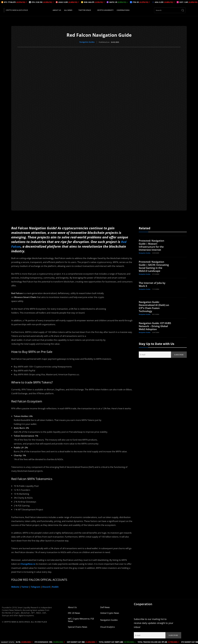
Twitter (26, 586)
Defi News (105, 606)
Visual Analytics (108, 626)
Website (15, 586)
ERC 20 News (74, 612)
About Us (72, 606)
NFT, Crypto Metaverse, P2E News (81, 619)
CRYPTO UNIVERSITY (105, 10)
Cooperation (143, 603)
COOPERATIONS (123, 10)
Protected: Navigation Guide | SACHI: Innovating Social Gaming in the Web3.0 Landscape (155, 266)
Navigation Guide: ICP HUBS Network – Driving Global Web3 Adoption (154, 326)
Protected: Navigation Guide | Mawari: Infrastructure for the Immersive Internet (152, 245)
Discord (48, 586)
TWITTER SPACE (86, 10)
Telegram (37, 586)
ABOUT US (57, 10)
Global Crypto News (110, 612)
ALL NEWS (70, 10)
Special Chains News (78, 626)
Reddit (58, 586)
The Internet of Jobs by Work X (153, 284)
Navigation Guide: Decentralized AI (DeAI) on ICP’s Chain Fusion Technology (155, 306)
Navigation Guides (87, 42)
